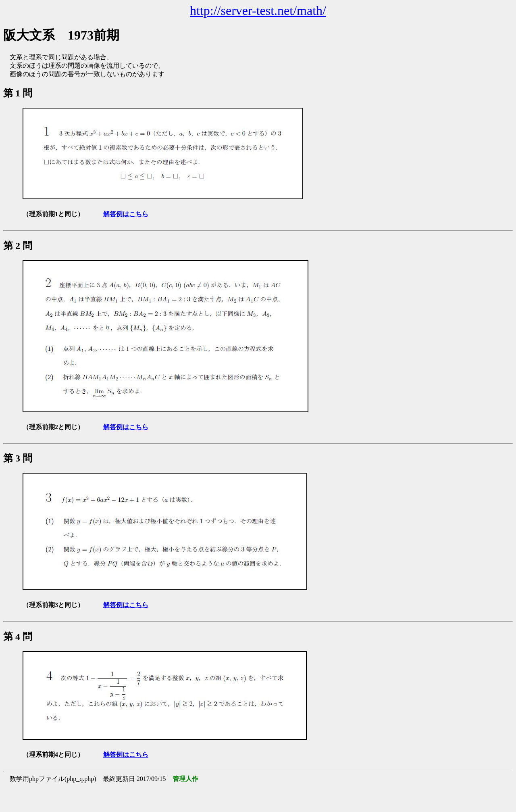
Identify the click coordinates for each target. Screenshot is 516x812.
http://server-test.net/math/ (258, 10)
